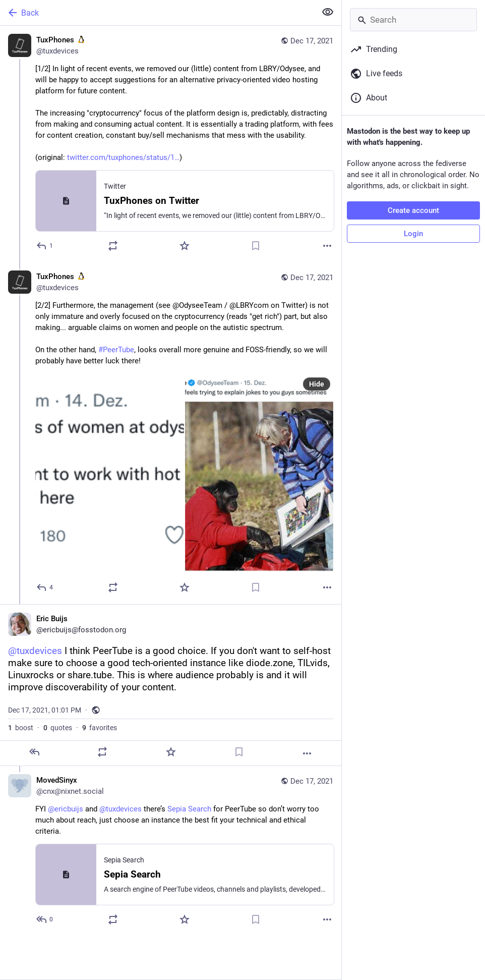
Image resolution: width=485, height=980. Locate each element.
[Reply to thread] (45, 587)
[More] (327, 246)
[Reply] (45, 246)
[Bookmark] (256, 246)
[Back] (157, 13)
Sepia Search (189, 809)
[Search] (413, 20)
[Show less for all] (328, 12)
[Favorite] (185, 246)
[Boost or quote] (113, 246)
